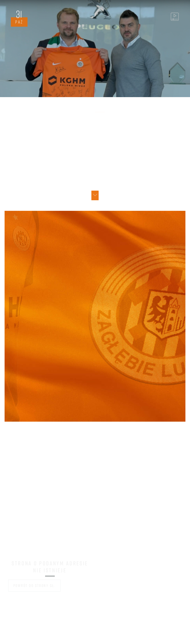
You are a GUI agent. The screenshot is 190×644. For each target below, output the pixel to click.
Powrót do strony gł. (34, 585)
